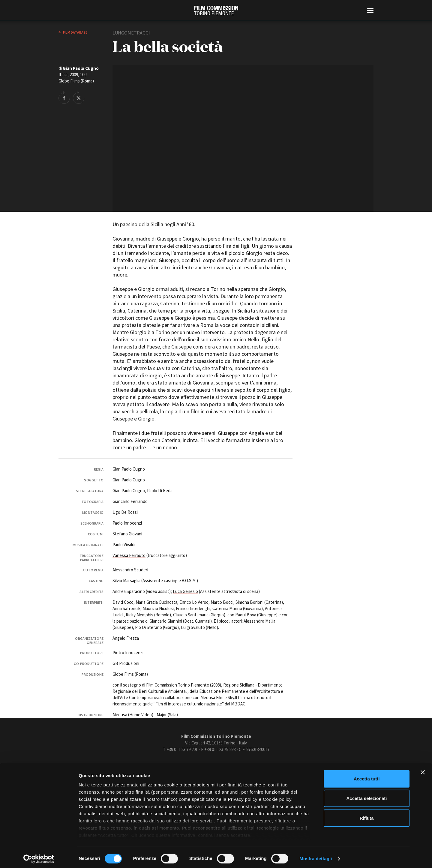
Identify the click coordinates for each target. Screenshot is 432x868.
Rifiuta (367, 816)
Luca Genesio (185, 591)
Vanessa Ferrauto (129, 555)
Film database (75, 32)
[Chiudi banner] (423, 770)
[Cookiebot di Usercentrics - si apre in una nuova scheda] (39, 856)
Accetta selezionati (366, 796)
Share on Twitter (79, 97)
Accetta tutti (367, 776)
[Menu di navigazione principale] (370, 11)
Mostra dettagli (316, 856)
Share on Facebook (64, 97)
